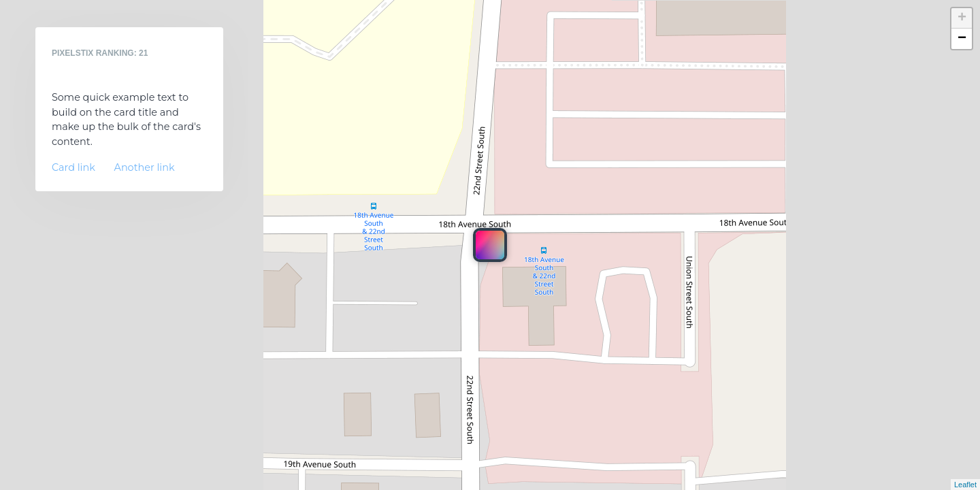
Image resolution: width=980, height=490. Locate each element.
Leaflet (965, 485)
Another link (145, 167)
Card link (73, 167)
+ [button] (962, 18)
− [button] (962, 39)
